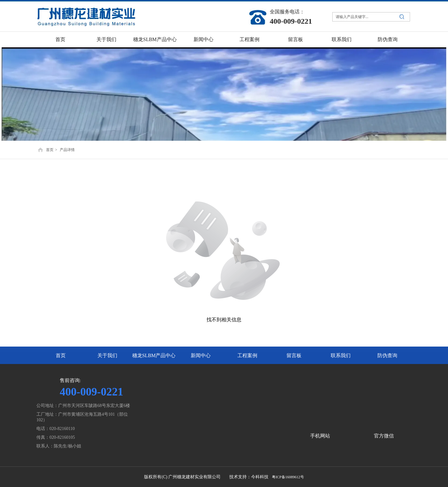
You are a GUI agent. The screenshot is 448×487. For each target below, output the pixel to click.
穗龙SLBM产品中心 (154, 355)
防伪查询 (387, 355)
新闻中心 (201, 355)
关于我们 (107, 355)
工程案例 (247, 355)
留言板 (294, 355)
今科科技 (260, 477)
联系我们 (341, 355)
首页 (50, 150)
